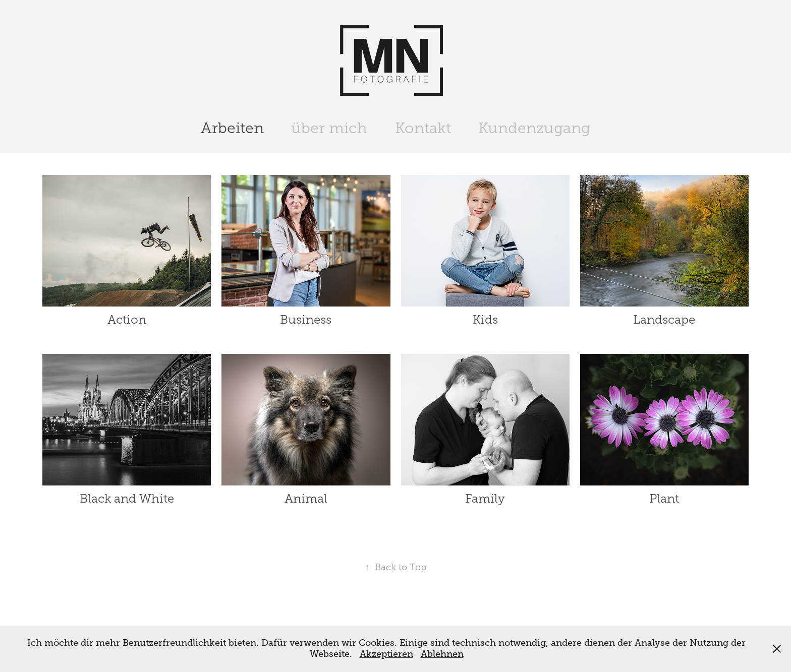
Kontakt (423, 128)
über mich (329, 128)
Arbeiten (232, 128)
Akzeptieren (386, 654)
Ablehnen (442, 654)
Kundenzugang (534, 128)
